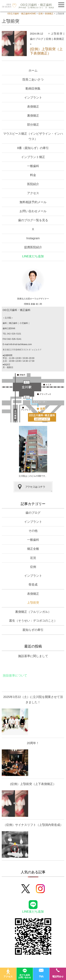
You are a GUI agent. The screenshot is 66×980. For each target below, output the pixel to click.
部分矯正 (33, 125)
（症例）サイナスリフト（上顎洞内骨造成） (33, 825)
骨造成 (33, 585)
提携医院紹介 (33, 247)
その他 (33, 531)
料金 (33, 175)
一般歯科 (33, 166)
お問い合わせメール (33, 211)
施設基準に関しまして (33, 656)
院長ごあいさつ (33, 80)
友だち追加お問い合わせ (25, 973)
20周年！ (33, 743)
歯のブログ (37, 39)
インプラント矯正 (33, 157)
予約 (41, 973)
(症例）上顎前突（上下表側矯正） (33, 784)
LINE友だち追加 (33, 256)
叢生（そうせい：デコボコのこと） (33, 621)
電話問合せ (58, 973)
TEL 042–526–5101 (12, 334)
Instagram (33, 238)
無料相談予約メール (33, 202)
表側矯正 (59, 39)
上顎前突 (57, 34)
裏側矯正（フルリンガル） (33, 612)
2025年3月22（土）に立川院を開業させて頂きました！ (33, 700)
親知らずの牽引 (33, 630)
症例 (48, 39)
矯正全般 (33, 549)
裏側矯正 (33, 116)
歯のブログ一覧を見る (33, 220)
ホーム (33, 71)
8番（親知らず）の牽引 (33, 148)
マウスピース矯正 (33, 136)
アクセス (33, 193)
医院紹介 (33, 184)
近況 (33, 558)
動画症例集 (33, 89)
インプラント (33, 98)
